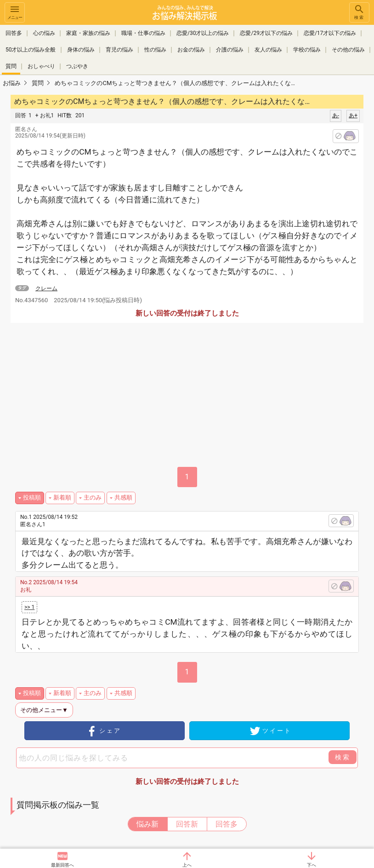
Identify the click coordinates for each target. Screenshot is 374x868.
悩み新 (147, 824)
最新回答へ (62, 865)
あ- (336, 115)
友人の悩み (268, 50)
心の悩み (44, 33)
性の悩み (155, 50)
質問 (11, 66)
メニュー (15, 12)
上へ (187, 865)
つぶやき (77, 66)
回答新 (187, 824)
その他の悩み (348, 50)
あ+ (353, 115)
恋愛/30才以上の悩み (203, 33)
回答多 (14, 33)
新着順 (62, 497)
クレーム (46, 288)
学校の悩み (307, 50)
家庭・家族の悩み (88, 33)
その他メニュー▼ (44, 710)
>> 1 (29, 607)
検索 (359, 12)
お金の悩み (191, 50)
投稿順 (32, 497)
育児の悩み (119, 50)
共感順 (123, 497)
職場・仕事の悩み (143, 33)
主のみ (93, 497)
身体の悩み (81, 50)
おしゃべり (41, 66)
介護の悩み (230, 50)
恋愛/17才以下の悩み (330, 33)
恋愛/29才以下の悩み (266, 33)
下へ (312, 865)
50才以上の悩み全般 (31, 50)
